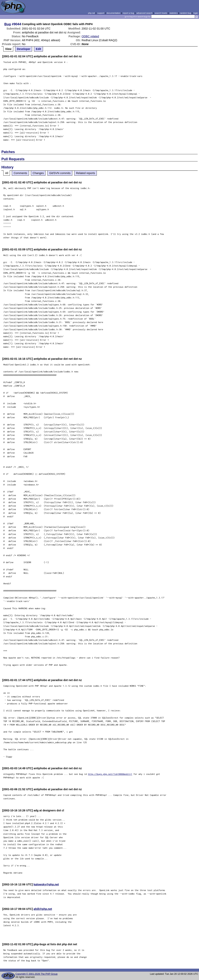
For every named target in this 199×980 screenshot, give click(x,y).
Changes (38, 173)
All (7, 173)
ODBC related (90, 36)
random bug (186, 13)
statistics (174, 13)
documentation (114, 13)
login (196, 13)
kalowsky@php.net (46, 884)
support (101, 13)
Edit (38, 49)
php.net (92, 13)
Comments (20, 173)
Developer (24, 49)
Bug (8, 24)
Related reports (86, 173)
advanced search (144, 13)
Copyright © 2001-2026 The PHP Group (36, 974)
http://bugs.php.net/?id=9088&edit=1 (110, 774)
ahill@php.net (43, 909)
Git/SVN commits (60, 173)
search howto (161, 13)
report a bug (128, 13)
